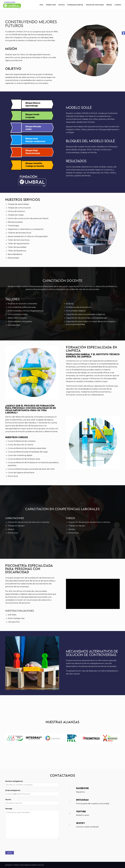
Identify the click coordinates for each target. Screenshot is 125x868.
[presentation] (21, 845)
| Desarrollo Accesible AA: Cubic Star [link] (34, 865)
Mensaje (9, 809)
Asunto (8, 799)
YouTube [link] (81, 811)
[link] (123, 33)
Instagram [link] (82, 800)
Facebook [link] (82, 788)
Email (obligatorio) (13, 790)
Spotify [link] (80, 823)
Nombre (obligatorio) (14, 781)
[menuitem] (41, 5)
